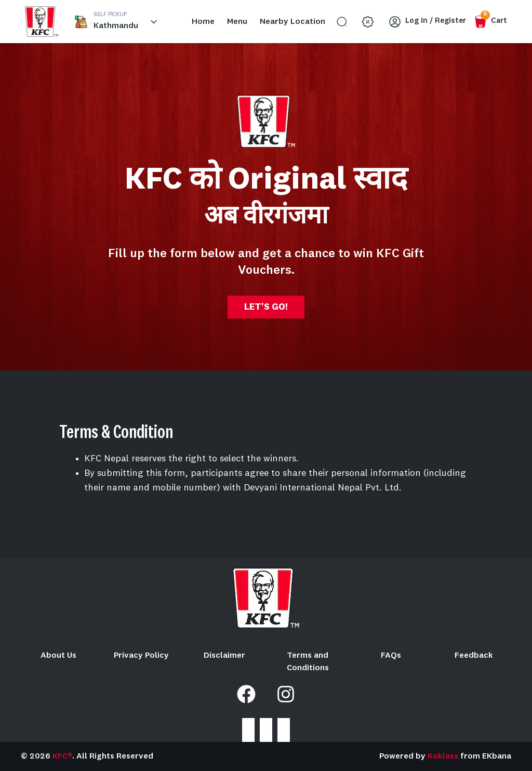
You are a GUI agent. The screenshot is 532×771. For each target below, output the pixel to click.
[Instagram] (286, 694)
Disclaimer (224, 656)
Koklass (443, 756)
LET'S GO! (266, 307)
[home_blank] (42, 22)
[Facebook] (246, 694)
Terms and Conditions (308, 662)
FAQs (391, 656)
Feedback (474, 656)
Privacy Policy (141, 656)
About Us (58, 656)
